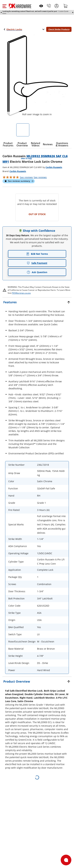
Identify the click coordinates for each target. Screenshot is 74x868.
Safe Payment (37, 263)
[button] (4, 6)
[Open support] (66, 860)
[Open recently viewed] (41, 6)
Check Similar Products (59, 29)
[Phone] (49, 6)
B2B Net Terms (37, 254)
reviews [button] (40, 177)
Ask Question (37, 272)
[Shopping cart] (66, 6)
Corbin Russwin (54, 167)
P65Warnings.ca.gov (21, 293)
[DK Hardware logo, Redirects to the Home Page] (20, 6)
